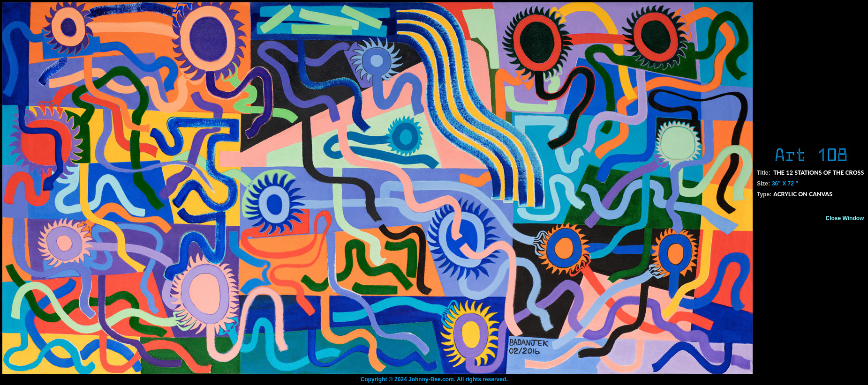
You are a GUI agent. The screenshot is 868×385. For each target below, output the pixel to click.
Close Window (845, 218)
